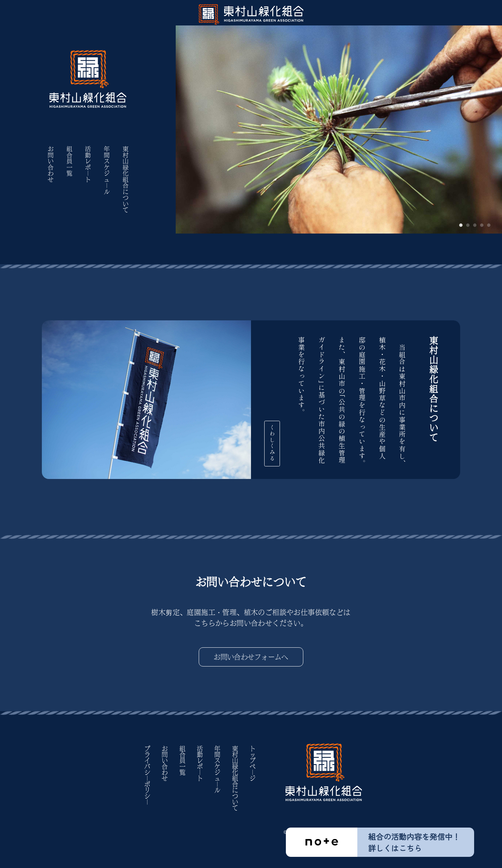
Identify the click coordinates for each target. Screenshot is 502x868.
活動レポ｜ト (88, 164)
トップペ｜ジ (253, 763)
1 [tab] (461, 226)
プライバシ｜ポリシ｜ (147, 775)
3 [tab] (475, 226)
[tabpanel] (339, 117)
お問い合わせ (51, 164)
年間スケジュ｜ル (107, 170)
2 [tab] (468, 226)
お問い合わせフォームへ (251, 657)
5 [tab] (489, 226)
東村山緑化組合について (125, 180)
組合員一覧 (69, 161)
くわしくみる (286, 440)
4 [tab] (482, 226)
